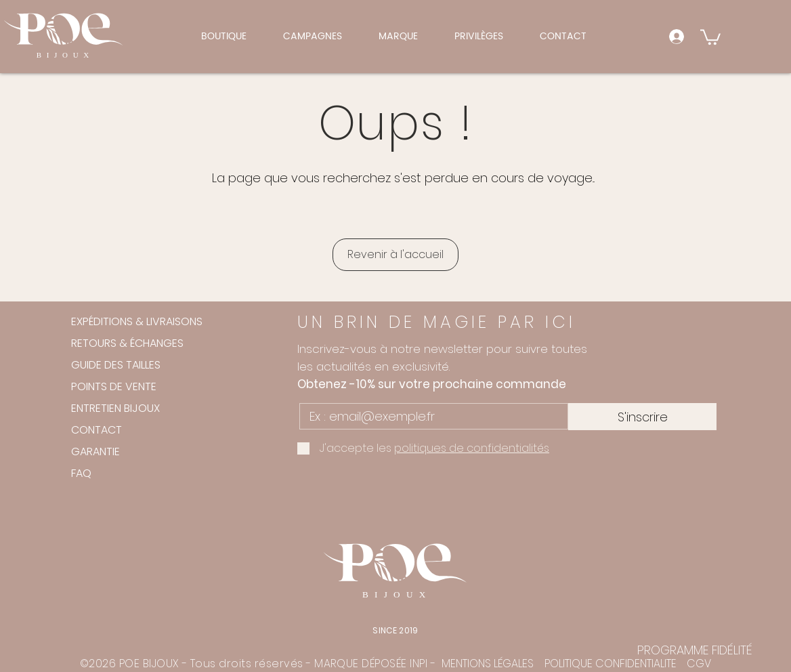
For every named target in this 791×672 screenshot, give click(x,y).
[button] (314, 36)
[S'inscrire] (642, 417)
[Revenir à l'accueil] (395, 255)
